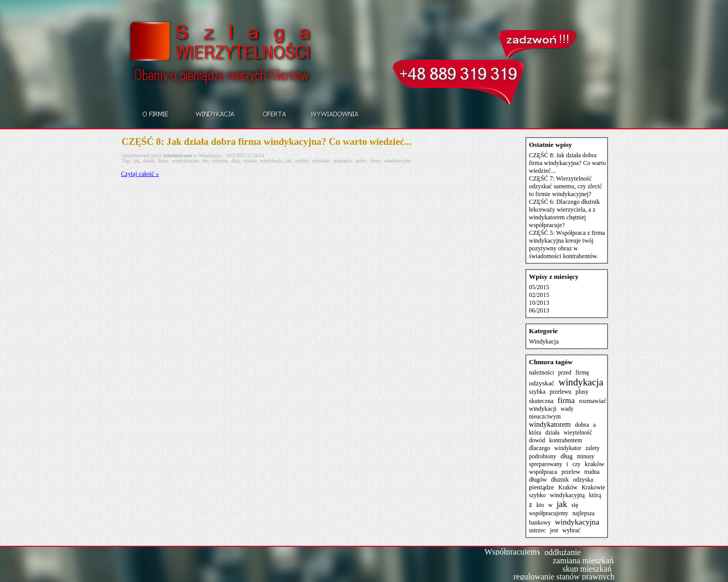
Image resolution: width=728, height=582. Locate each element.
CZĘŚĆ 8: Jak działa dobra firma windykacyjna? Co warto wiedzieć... (267, 141)
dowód (537, 440)
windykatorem (550, 424)
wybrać (571, 530)
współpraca (543, 472)
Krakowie (593, 487)
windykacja (271, 161)
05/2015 (539, 287)
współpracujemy (549, 513)
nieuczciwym (545, 416)
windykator (568, 448)
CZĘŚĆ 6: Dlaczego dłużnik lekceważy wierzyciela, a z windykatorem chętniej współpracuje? (564, 213)
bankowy (540, 523)
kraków (595, 464)
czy (577, 464)
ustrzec (537, 530)
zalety (593, 448)
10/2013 (539, 303)
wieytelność (578, 432)
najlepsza (583, 513)
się (575, 505)
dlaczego (540, 448)
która (535, 432)
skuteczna (541, 401)
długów (538, 480)
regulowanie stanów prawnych (564, 577)
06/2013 (539, 310)
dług (236, 161)
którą (595, 495)
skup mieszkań (587, 569)
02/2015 (539, 295)
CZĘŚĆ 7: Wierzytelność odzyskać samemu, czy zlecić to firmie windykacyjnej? (565, 186)
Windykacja (211, 156)
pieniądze (343, 161)
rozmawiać (593, 401)
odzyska (220, 161)
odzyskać (321, 161)
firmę (582, 372)
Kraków (568, 487)
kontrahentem (565, 440)
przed (565, 372)
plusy (582, 392)
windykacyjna (185, 161)
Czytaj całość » (140, 174)
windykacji (543, 409)
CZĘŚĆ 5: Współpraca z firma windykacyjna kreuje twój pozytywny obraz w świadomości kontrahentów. (567, 244)
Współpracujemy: (514, 552)
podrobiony (543, 456)
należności (542, 372)
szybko (302, 161)
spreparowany (546, 464)
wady (567, 409)
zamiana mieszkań (583, 561)
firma (163, 161)
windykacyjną (567, 495)
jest (554, 530)
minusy (586, 456)
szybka (250, 161)
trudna (592, 472)
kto (205, 161)
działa (148, 161)
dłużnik (560, 480)
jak (136, 161)
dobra (361, 161)
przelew (571, 472)
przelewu (560, 392)
